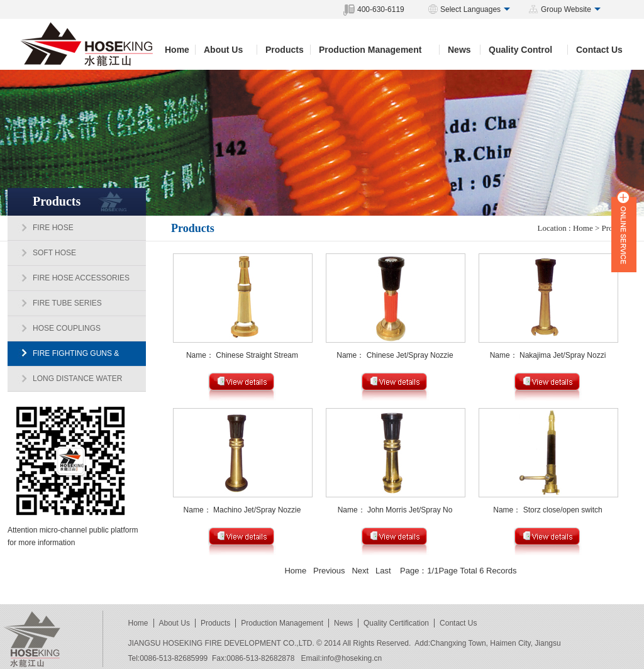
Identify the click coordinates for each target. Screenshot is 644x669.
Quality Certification (396, 623)
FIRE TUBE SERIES (67, 303)
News (459, 50)
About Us (223, 50)
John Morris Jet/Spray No (410, 510)
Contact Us (599, 50)
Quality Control (520, 50)
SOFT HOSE (54, 253)
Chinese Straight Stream (257, 355)
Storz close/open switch (563, 510)
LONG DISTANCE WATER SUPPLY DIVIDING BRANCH (65, 383)
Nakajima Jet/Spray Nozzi (563, 355)
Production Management (370, 50)
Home (177, 50)
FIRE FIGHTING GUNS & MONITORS (63, 358)
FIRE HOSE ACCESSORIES (81, 278)
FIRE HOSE (53, 228)
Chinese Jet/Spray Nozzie (410, 355)
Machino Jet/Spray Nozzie (257, 510)
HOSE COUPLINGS (67, 328)
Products (285, 50)
